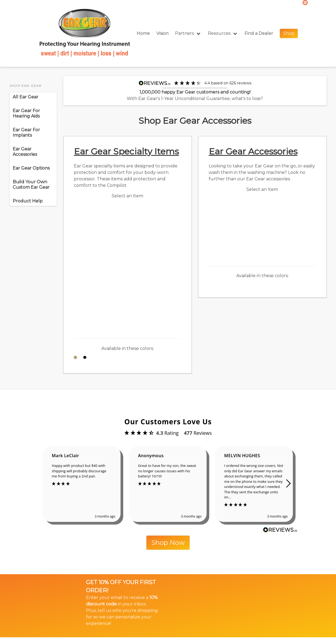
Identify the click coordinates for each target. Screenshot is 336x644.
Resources (219, 33)
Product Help (28, 201)
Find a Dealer (259, 33)
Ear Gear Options (32, 168)
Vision (162, 33)
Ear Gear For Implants (26, 132)
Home (143, 33)
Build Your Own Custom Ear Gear (31, 185)
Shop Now (168, 543)
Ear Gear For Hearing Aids (26, 113)
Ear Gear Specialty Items (126, 151)
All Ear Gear (25, 97)
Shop (289, 33)
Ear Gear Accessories (25, 152)
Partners (184, 33)
